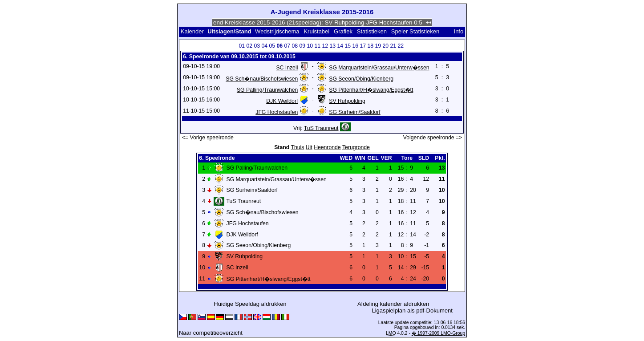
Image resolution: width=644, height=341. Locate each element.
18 (371, 46)
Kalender (192, 31)
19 (378, 46)
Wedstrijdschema (277, 31)
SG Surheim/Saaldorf (354, 112)
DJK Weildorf (282, 101)
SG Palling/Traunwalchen (267, 90)
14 (340, 46)
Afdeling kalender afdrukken (393, 304)
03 (257, 46)
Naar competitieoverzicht (211, 333)
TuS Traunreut (321, 128)
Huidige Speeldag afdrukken (250, 304)
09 (303, 46)
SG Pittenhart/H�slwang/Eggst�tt (371, 90)
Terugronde (356, 147)
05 (272, 46)
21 (393, 46)
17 (363, 46)
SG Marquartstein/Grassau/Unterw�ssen (379, 68)
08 (295, 46)
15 (348, 46)
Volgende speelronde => (433, 138)
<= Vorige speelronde (208, 138)
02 (250, 46)
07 (288, 46)
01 (242, 46)
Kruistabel (316, 31)
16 (356, 46)
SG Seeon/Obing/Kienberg (361, 79)
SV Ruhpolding (347, 101)
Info (459, 31)
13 (333, 46)
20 (386, 46)
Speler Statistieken (415, 31)
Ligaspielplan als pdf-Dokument (412, 311)
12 (325, 46)
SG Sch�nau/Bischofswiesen (262, 79)
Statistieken (372, 31)
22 (401, 46)
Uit (309, 147)
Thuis (298, 147)
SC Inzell (287, 68)
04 (265, 46)
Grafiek (343, 31)
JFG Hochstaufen (277, 112)
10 (310, 46)
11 (318, 46)
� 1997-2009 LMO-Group (438, 333)
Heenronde (327, 147)
